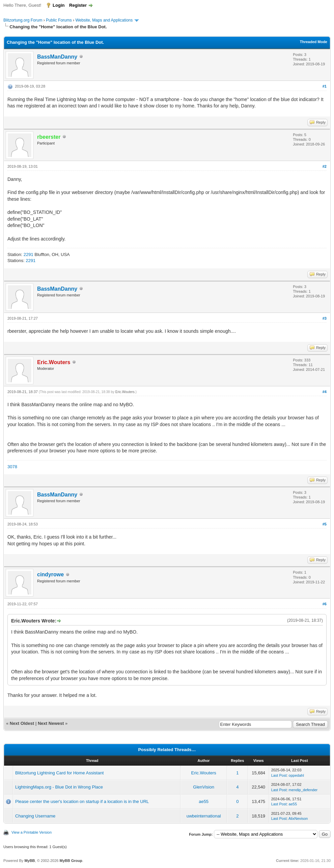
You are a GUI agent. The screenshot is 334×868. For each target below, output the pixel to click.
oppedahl (296, 775)
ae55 (204, 801)
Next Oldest (22, 723)
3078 (12, 467)
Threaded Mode (314, 42)
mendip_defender (303, 790)
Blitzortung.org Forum (23, 20)
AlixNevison (298, 818)
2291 (29, 254)
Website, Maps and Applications (104, 20)
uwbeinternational (204, 816)
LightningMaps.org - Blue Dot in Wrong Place (59, 787)
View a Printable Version (32, 832)
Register (78, 5)
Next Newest (51, 723)
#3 (325, 318)
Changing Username (35, 816)
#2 (325, 166)
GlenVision (204, 787)
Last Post (279, 775)
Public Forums (59, 20)
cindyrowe (50, 574)
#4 (325, 392)
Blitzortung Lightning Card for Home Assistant (59, 773)
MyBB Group (71, 861)
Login (59, 5)
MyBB (30, 861)
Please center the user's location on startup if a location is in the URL (82, 801)
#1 (325, 86)
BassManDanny (57, 57)
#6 (325, 604)
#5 (325, 524)
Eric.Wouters (125, 392)
